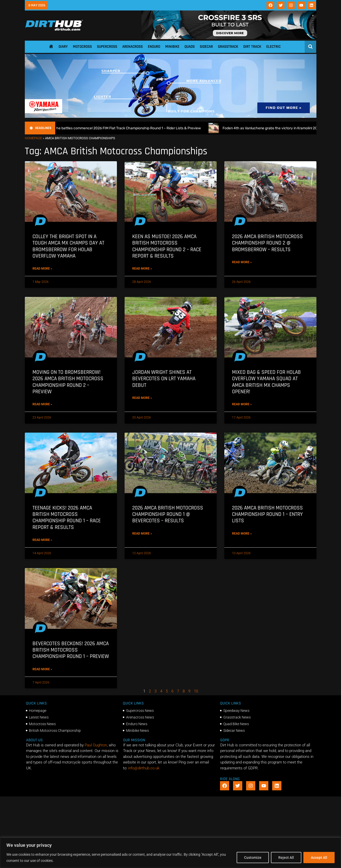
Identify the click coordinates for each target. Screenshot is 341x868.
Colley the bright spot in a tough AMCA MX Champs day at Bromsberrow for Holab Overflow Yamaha (68, 246)
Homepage (33, 138)
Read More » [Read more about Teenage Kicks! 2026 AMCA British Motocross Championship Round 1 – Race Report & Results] (42, 540)
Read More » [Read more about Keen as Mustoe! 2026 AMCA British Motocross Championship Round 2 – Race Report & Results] (142, 269)
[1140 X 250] (171, 117)
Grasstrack (228, 47)
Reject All (286, 858)
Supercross (107, 47)
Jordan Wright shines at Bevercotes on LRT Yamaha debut (164, 379)
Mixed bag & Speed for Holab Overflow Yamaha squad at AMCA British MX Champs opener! (266, 382)
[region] (170, 853)
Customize (253, 858)
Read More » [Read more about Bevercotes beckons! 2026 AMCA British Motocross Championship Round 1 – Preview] (42, 669)
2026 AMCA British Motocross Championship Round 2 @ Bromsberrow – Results (267, 243)
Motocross (82, 47)
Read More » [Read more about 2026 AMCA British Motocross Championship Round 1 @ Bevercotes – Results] (142, 534)
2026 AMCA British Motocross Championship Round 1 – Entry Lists (267, 514)
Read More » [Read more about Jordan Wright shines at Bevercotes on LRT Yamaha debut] (142, 398)
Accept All (319, 858)
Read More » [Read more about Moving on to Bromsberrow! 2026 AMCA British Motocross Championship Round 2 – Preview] (42, 404)
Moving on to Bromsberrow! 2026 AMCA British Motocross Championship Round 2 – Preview (68, 382)
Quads (190, 47)
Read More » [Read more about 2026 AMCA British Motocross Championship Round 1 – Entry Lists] (242, 534)
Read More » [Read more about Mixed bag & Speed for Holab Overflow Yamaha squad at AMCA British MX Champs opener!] (242, 404)
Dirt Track (252, 47)
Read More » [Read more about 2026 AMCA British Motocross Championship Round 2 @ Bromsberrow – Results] (242, 262)
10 (196, 691)
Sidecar (206, 47)
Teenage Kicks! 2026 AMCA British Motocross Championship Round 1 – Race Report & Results (67, 518)
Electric (273, 47)
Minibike (172, 47)
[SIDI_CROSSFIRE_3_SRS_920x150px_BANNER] (229, 38)
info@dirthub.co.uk (144, 768)
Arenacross (133, 47)
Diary (63, 47)
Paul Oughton (96, 745)
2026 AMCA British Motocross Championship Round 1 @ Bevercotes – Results (168, 514)
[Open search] (310, 47)
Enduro (154, 47)
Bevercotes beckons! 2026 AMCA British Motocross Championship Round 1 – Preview (71, 650)
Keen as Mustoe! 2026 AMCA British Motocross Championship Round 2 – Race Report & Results (167, 246)
